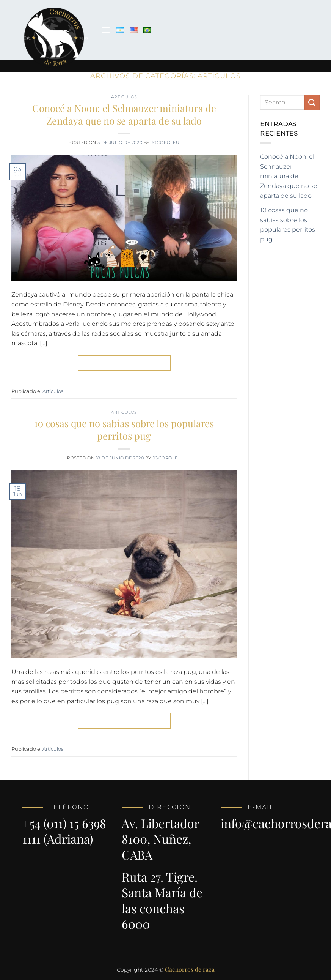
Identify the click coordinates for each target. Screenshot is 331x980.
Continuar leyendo (124, 363)
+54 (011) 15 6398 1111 (64, 831)
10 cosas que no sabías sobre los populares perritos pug (124, 429)
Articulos (124, 97)
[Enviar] (312, 102)
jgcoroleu (165, 142)
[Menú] (106, 30)
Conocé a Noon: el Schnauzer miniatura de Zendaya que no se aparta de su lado (124, 114)
